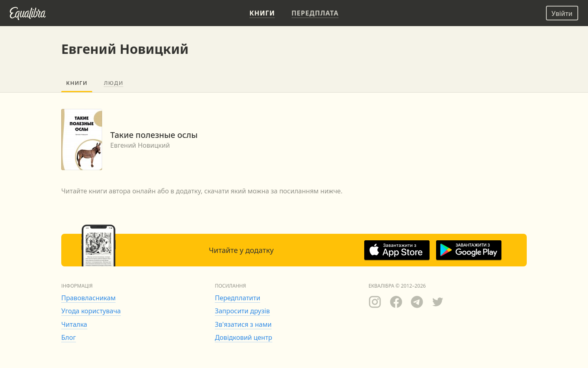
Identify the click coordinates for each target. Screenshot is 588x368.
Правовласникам (88, 298)
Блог (69, 337)
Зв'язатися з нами (243, 324)
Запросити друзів (242, 311)
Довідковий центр (243, 337)
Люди (114, 83)
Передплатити (237, 298)
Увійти (562, 13)
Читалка (74, 324)
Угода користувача (91, 311)
